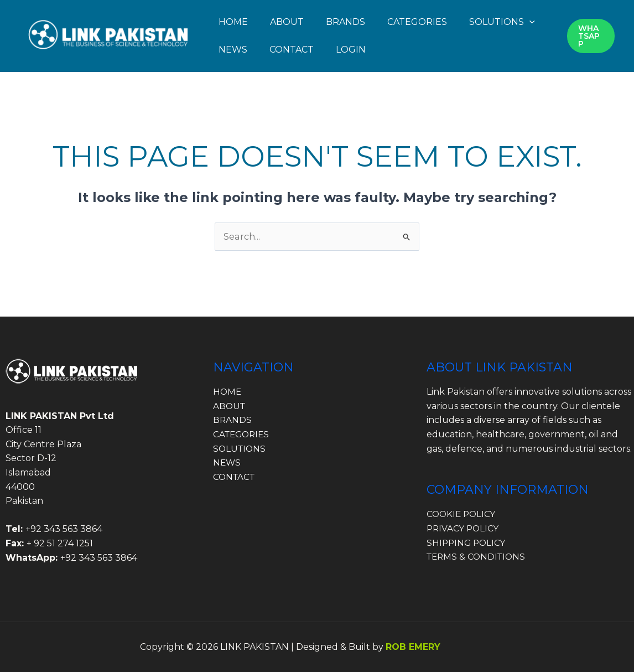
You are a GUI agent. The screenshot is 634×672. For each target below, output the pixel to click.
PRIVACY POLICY (464, 528)
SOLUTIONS (502, 22)
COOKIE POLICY (462, 514)
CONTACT (292, 50)
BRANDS (345, 22)
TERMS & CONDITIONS (478, 557)
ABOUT (287, 22)
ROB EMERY (413, 647)
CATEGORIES (417, 22)
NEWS (233, 50)
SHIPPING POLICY (467, 543)
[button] (529, 22)
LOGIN (351, 50)
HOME (233, 22)
